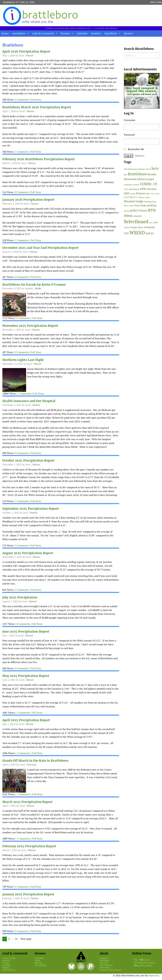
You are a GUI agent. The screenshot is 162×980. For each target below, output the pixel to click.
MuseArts (154, 975)
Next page (26, 939)
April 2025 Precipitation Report (26, 720)
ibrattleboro (9, 970)
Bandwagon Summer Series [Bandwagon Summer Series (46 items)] (140, 169)
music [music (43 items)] (132, 206)
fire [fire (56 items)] (148, 194)
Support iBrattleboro (111, 970)
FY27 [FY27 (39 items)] (136, 197)
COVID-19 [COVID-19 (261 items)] (148, 184)
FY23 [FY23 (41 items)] (126, 197)
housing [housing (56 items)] (148, 202)
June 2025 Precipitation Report (26, 632)
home (5, 33)
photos (128, 33)
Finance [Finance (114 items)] (141, 193)
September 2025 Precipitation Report (31, 509)
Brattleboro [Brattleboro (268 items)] (137, 174)
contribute (19, 33)
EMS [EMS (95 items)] (127, 193)
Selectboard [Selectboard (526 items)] (136, 222)
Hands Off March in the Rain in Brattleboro (35, 761)
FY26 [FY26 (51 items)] (131, 197)
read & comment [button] (43, 33)
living (6, 963)
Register (140, 156)
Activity (104, 963)
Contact (104, 958)
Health (36, 405)
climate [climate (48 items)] (136, 185)
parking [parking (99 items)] (152, 205)
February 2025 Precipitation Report (29, 846)
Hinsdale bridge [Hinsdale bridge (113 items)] (134, 201)
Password (129, 135)
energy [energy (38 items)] (133, 194)
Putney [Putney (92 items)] (143, 211)
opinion (6, 965)
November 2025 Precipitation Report (30, 326)
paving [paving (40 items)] (127, 211)
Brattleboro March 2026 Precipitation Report (37, 107)
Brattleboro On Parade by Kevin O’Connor (34, 285)
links (37, 960)
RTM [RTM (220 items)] (152, 210)
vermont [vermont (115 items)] (149, 227)
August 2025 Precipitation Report (28, 553)
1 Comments (22, 152)
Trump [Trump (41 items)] (126, 228)
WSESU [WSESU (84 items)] (150, 233)
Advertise (105, 968)
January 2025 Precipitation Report (28, 894)
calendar (82, 33)
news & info (9, 958)
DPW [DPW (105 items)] (143, 189)
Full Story (36, 100)
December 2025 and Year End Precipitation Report (40, 248)
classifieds (111, 33)
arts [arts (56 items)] (126, 169)
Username (130, 120)
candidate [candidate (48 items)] (128, 185)
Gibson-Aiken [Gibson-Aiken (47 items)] (144, 197)
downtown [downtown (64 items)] (134, 189)
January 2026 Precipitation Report (28, 200)
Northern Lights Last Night (23, 360)
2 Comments (22, 545)
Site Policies (106, 965)
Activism (31, 765)
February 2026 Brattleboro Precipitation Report (39, 159)
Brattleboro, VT (11, 2)
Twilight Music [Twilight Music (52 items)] (137, 227)
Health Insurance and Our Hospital (29, 401)
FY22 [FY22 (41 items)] (157, 194)
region (6, 968)
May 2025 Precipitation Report (26, 676)
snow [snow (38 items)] (151, 223)
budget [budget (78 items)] (150, 179)
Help (159, 2)
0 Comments (22, 100)
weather (96, 33)
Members (104, 960)
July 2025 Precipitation (20, 597)
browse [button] (65, 33)
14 (17, 939)
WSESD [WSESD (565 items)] (137, 233)
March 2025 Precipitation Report (27, 802)
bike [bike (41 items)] (126, 175)
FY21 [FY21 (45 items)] (153, 194)
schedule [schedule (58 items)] (137, 216)
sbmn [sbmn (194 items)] (128, 215)
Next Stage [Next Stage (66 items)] (140, 205)
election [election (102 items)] (152, 189)
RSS (153, 2)
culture (6, 960)
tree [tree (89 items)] (156, 222)
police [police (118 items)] (134, 210)
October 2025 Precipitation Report (28, 461)
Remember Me (134, 149)
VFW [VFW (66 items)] (126, 233)
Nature (30, 55)
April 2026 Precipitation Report (26, 52)
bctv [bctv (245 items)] (155, 168)
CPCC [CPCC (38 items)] (126, 189)
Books (38, 288)
